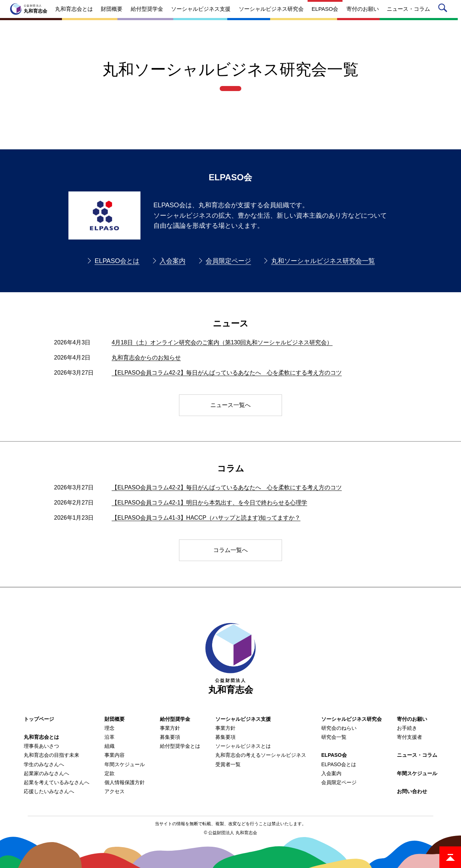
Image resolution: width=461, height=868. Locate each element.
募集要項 (170, 737)
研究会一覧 (334, 737)
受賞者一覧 (228, 764)
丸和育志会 (230, 659)
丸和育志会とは (41, 737)
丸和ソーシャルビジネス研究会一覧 (323, 261)
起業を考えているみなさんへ (57, 782)
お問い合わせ (412, 791)
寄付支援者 (409, 737)
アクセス (115, 791)
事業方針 (170, 728)
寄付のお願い (412, 719)
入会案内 (173, 261)
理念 (109, 728)
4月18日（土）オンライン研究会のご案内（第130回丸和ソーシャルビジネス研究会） (222, 342)
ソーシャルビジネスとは (243, 746)
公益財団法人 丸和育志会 (232, 833)
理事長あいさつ (41, 746)
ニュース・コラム (417, 755)
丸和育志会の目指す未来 (52, 755)
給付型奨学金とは (180, 746)
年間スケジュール (125, 764)
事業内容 (115, 755)
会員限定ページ (228, 261)
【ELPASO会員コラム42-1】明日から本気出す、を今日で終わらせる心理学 (209, 503)
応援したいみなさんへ (49, 791)
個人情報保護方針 (125, 782)
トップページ (39, 719)
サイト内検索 (444, 9)
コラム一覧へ (230, 550)
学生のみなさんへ (44, 764)
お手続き (407, 728)
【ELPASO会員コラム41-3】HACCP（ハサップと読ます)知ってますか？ (206, 518)
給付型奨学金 (175, 719)
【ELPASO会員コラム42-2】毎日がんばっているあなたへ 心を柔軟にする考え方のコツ (227, 373)
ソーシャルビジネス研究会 (352, 719)
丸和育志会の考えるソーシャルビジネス (261, 755)
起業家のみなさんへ (46, 773)
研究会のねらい (339, 728)
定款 (109, 773)
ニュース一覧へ (230, 405)
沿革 (109, 737)
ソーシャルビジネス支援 (243, 719)
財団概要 (115, 719)
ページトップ (450, 857)
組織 (109, 746)
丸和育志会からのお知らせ (146, 358)
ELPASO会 (334, 755)
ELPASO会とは (117, 261)
